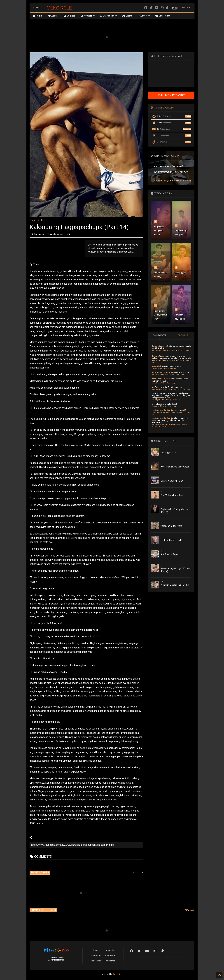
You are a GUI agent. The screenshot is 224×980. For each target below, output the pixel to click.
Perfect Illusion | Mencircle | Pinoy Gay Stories (168, 412)
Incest (44, 220)
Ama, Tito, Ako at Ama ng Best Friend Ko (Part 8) (168, 350)
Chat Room (163, 16)
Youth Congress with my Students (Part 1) (166, 389)
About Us (110, 950)
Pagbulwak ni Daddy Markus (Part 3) (161, 315)
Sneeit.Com (118, 974)
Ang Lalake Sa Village (159, 383)
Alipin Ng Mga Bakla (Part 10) (175, 585)
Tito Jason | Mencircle (159, 368)
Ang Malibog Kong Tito (172, 495)
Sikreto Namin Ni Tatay (172, 481)
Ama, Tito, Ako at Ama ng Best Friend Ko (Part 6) (168, 360)
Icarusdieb (156, 366)
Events (127, 16)
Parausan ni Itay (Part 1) (172, 526)
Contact (69, 16)
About (53, 16)
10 (162, 582)
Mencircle (59, 8)
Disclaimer (110, 961)
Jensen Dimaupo (159, 346)
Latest (144, 16)
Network (88, 16)
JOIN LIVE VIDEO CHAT (171, 95)
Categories (108, 16)
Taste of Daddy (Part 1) (172, 540)
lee (153, 387)
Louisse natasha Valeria (162, 410)
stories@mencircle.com (174, 181)
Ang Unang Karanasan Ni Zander (163, 374)
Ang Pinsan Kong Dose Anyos (159, 231)
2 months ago (162, 426)
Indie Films (96, 961)
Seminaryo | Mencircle (159, 406)
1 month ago (172, 368)
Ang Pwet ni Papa (169, 554)
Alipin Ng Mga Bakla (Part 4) (161, 400)
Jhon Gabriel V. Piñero (162, 373)
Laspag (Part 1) (168, 453)
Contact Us (96, 956)
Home (37, 16)
